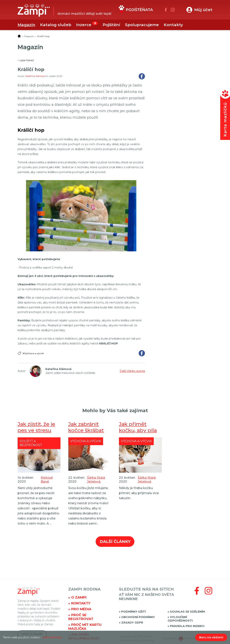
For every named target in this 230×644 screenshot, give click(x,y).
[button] (199, 10)
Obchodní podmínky (138, 617)
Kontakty (173, 25)
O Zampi (79, 597)
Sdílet (142, 76)
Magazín (26, 25)
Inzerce (84, 25)
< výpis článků (26, 60)
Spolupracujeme (142, 25)
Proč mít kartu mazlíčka (85, 627)
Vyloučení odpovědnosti (180, 619)
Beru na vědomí (211, 637)
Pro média (81, 609)
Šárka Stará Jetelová (96, 480)
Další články (115, 542)
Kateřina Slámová (36, 76)
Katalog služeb (56, 25)
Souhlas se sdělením (187, 612)
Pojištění (111, 25)
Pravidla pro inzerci (187, 626)
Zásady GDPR (132, 623)
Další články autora (132, 371)
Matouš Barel (47, 480)
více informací (52, 637)
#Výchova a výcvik (33, 353)
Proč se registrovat (81, 617)
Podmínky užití (133, 612)
